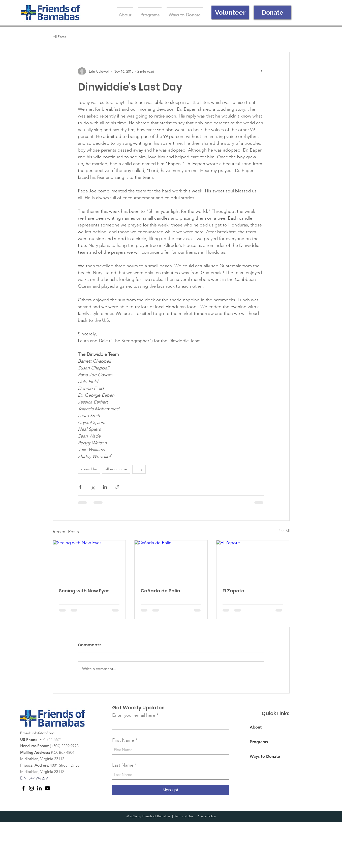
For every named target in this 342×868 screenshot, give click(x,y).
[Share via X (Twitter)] (93, 487)
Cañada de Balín (160, 591)
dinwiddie (89, 469)
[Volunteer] (230, 12)
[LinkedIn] (39, 788)
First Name (123, 740)
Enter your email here (134, 715)
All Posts (59, 37)
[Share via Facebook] (80, 487)
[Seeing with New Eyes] (89, 561)
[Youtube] (48, 788)
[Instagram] (31, 788)
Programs (259, 742)
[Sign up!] (170, 790)
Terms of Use (184, 816)
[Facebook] (23, 788)
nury (139, 469)
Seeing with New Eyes (84, 591)
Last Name (123, 765)
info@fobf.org (43, 733)
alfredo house (116, 469)
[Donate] (273, 12)
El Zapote (233, 591)
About (256, 727)
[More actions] (261, 71)
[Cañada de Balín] (171, 561)
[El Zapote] (253, 561)
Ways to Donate (265, 756)
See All (284, 531)
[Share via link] (117, 487)
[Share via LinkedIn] (105, 487)
